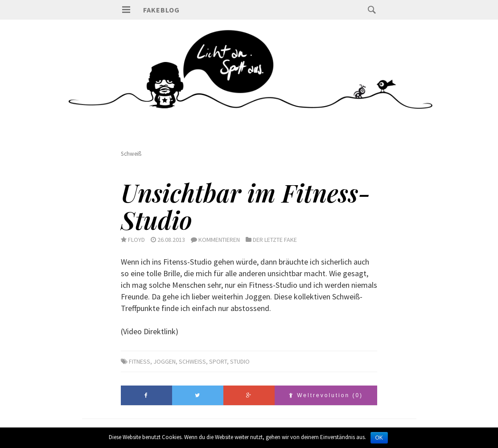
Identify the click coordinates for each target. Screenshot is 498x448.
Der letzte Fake (275, 240)
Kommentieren (219, 240)
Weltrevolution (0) (326, 395)
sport (218, 361)
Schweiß (192, 361)
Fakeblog (161, 10)
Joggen (165, 361)
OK (379, 438)
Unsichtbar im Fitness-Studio (246, 206)
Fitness (140, 361)
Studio (240, 361)
